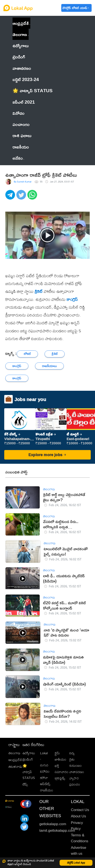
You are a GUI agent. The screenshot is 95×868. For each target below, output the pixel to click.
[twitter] (22, 197)
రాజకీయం (47, 790)
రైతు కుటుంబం (75, 762)
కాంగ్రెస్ (72, 299)
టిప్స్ (25, 784)
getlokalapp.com (53, 824)
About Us (78, 816)
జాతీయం (60, 759)
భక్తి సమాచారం (61, 769)
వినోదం (45, 771)
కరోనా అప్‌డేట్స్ (45, 781)
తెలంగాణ (20, 34)
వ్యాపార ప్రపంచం (75, 781)
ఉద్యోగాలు (29, 753)
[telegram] (11, 197)
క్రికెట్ (39, 291)
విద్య (72, 753)
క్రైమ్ (57, 753)
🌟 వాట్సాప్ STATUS (29, 772)
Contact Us (80, 810)
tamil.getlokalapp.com (57, 830)
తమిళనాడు (15, 767)
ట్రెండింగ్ (28, 759)
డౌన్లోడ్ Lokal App (76, 863)
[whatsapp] (33, 197)
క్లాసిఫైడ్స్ (60, 778)
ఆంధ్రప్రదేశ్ (21, 23)
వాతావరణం (77, 772)
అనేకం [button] (18, 158)
